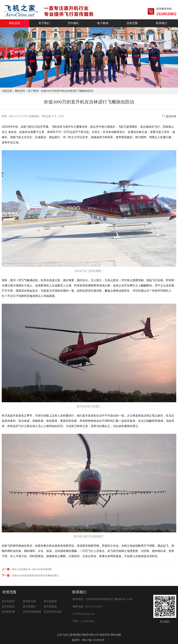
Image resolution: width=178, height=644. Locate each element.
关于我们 (44, 23)
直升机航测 (50, 601)
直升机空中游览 (53, 612)
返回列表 (169, 116)
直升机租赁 (8, 601)
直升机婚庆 (29, 606)
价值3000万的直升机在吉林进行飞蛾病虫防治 (67, 91)
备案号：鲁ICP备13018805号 (88, 640)
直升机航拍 (50, 606)
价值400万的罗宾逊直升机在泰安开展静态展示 (35, 576)
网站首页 (15, 23)
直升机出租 (29, 601)
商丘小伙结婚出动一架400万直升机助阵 (32, 569)
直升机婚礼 (8, 606)
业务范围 (132, 23)
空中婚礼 (73, 23)
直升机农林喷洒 (32, 612)
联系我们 (161, 23)
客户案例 (103, 23)
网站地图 (116, 635)
